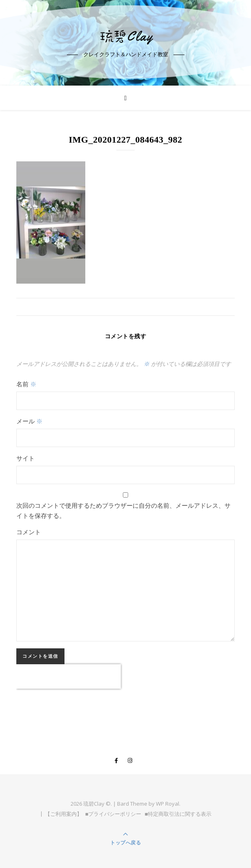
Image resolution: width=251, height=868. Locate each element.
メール (29, 421)
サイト (26, 458)
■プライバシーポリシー (113, 814)
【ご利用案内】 (63, 814)
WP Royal (168, 804)
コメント (29, 532)
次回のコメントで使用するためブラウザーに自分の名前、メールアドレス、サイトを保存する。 (123, 510)
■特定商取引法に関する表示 (178, 814)
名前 (26, 384)
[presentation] (69, 676)
